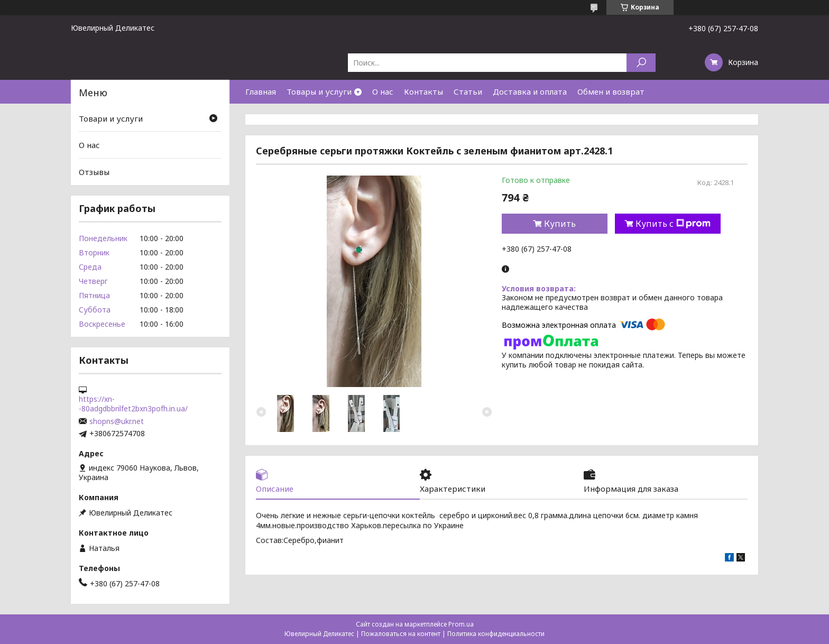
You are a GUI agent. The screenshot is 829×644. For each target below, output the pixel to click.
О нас (383, 91)
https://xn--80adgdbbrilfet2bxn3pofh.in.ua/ (133, 404)
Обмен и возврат (611, 91)
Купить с (673, 224)
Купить (560, 224)
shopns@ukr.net (117, 421)
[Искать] (641, 63)
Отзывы (94, 172)
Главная (261, 91)
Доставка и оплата (530, 91)
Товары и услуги (319, 91)
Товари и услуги (111, 118)
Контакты (423, 91)
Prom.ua (461, 624)
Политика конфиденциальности (496, 634)
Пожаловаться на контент (401, 634)
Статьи (468, 91)
